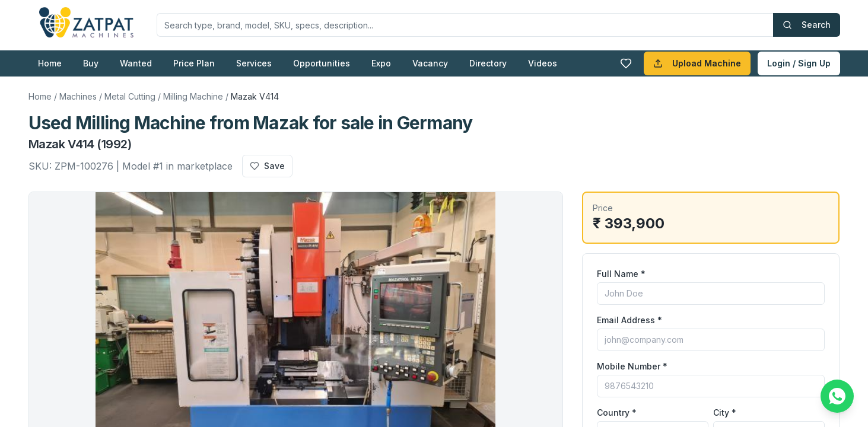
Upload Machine (697, 63)
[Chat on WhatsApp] (837, 396)
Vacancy (430, 63)
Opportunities (322, 63)
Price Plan (194, 63)
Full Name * (621, 274)
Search (807, 25)
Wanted (136, 63)
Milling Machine (193, 96)
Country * (617, 412)
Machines (78, 96)
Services (254, 63)
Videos (543, 63)
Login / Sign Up (799, 63)
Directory (488, 63)
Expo (381, 63)
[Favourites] (626, 63)
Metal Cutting (130, 96)
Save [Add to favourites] (267, 166)
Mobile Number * (632, 366)
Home (50, 63)
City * (725, 412)
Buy (91, 63)
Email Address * (629, 320)
